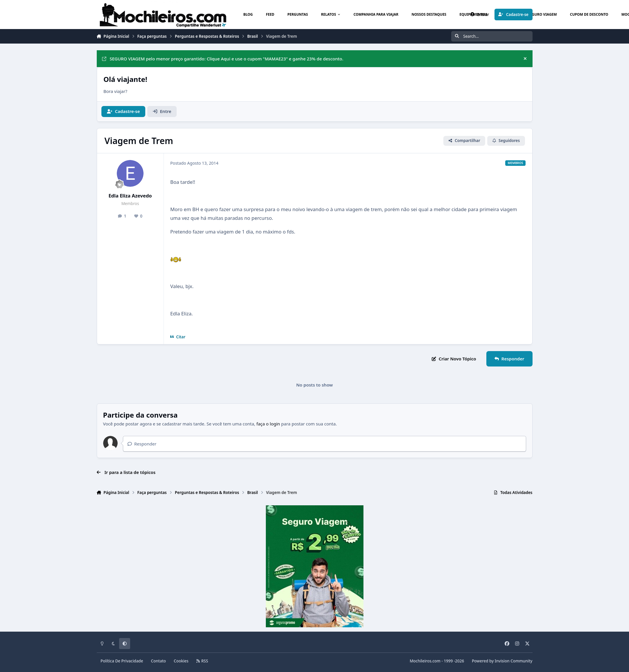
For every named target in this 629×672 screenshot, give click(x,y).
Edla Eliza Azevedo (130, 196)
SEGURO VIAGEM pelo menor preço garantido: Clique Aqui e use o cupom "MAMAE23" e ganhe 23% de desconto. (223, 59)
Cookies (181, 661)
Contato (159, 661)
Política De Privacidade (122, 661)
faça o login (268, 424)
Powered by (502, 661)
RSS (202, 661)
